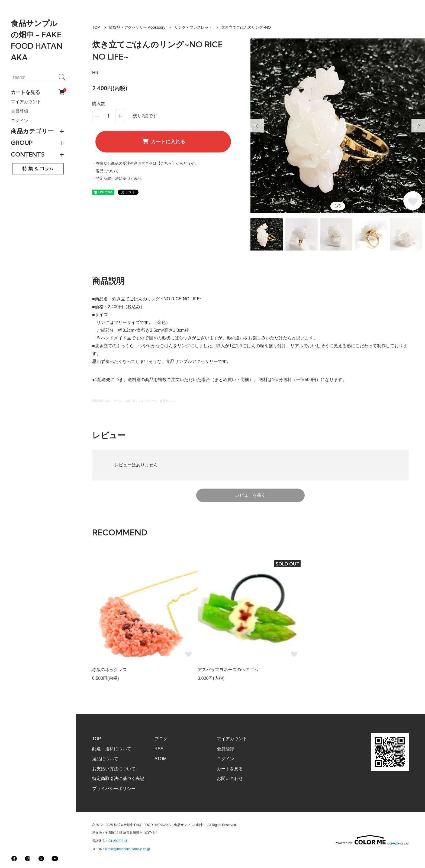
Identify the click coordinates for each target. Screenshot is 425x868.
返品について (105, 759)
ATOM (161, 759)
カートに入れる (163, 141)
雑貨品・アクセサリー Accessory (137, 27)
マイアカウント (26, 102)
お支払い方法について (114, 769)
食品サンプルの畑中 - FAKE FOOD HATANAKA (37, 40)
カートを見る (38, 92)
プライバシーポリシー (114, 789)
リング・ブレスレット (193, 27)
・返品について (105, 171)
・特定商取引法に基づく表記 (117, 178)
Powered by (372, 840)
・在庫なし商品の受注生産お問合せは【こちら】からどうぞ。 (145, 163)
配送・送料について (112, 749)
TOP (96, 27)
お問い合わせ (230, 778)
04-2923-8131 (119, 841)
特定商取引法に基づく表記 (118, 778)
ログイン (20, 121)
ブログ (161, 739)
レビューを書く (250, 495)
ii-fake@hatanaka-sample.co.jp (128, 849)
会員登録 (20, 111)
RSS (159, 749)
